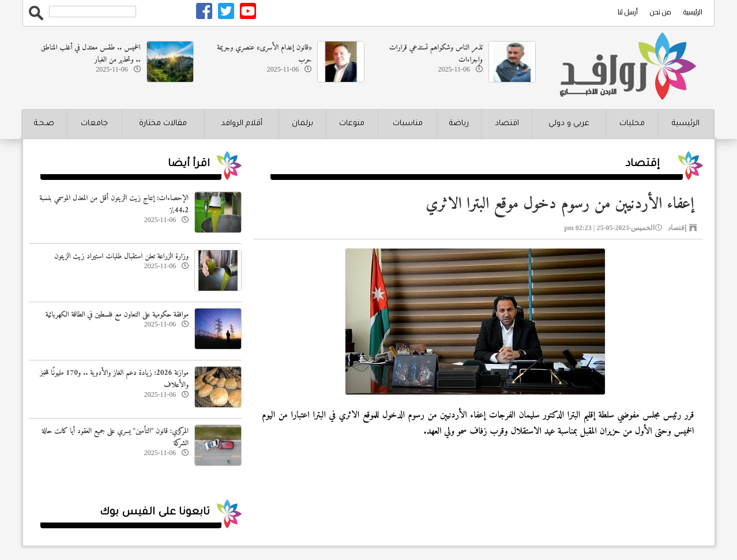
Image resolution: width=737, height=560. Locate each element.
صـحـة (44, 124)
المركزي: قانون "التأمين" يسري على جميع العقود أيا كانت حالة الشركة (115, 437)
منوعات (352, 124)
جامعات (94, 124)
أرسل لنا (628, 12)
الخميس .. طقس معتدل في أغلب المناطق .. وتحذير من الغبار (91, 54)
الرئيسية (693, 12)
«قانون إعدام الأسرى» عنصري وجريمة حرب (264, 54)
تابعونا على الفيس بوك (155, 513)
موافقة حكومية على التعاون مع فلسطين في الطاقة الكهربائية (117, 315)
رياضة (459, 124)
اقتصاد (507, 124)
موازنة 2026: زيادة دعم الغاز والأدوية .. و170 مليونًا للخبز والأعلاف (114, 379)
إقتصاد (643, 164)
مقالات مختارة (163, 124)
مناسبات (408, 124)
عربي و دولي (569, 124)
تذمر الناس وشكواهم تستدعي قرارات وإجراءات (436, 54)
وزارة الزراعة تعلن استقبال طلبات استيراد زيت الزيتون (121, 256)
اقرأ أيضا (189, 164)
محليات (632, 124)
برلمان (302, 124)
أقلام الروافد (242, 124)
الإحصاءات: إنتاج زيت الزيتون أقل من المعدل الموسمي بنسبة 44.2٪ (114, 204)
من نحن (661, 12)
